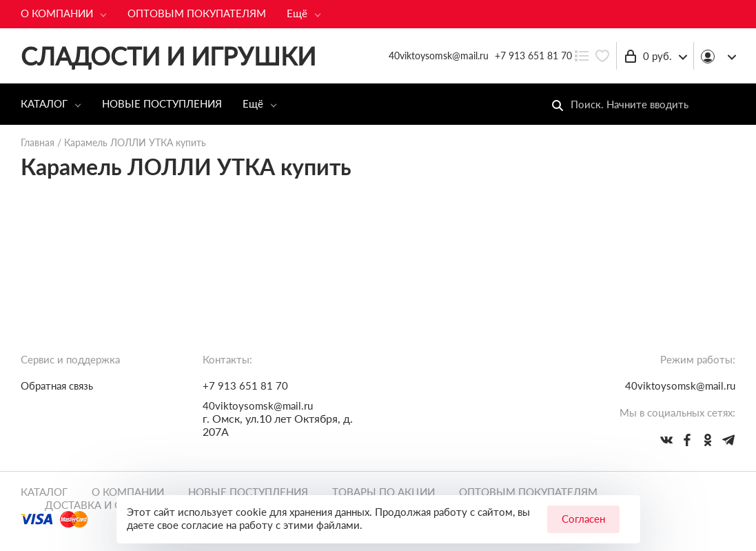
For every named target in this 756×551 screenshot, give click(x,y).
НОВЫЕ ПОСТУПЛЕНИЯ (162, 103)
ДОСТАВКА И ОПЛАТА (101, 505)
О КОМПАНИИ (57, 13)
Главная (38, 143)
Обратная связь (57, 385)
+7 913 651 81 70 (533, 56)
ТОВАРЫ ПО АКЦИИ (384, 492)
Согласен (583, 519)
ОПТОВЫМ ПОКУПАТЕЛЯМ (197, 13)
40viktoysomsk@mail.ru (258, 405)
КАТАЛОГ (44, 103)
